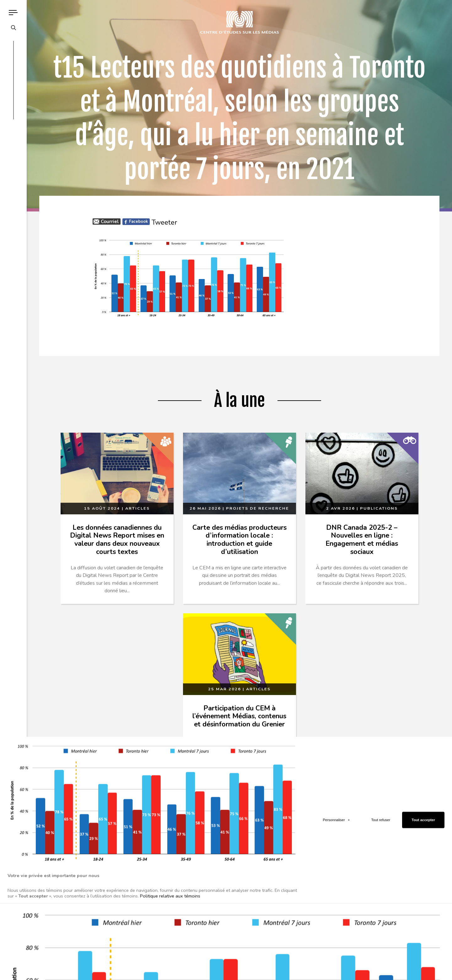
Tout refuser (381, 813)
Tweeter (164, 222)
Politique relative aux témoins (170, 888)
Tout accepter (423, 813)
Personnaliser (336, 813)
